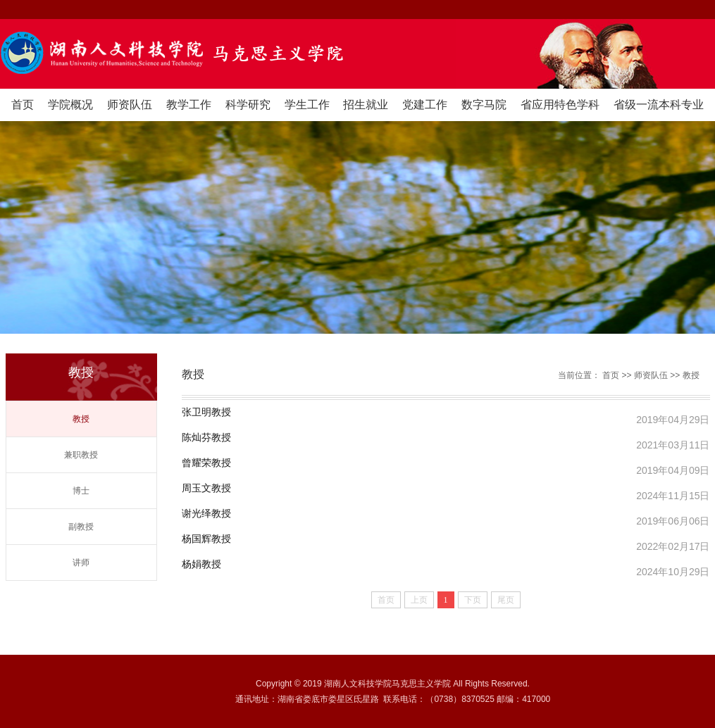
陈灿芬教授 (206, 438)
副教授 (81, 527)
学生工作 (307, 105)
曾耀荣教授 (206, 463)
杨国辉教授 (206, 539)
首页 (23, 105)
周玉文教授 (206, 488)
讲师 (81, 563)
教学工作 (189, 105)
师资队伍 (130, 105)
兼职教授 (81, 455)
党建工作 (425, 105)
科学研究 (248, 105)
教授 (81, 419)
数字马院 (484, 105)
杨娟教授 (201, 564)
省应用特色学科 (560, 105)
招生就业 (366, 105)
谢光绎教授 (206, 514)
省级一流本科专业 (659, 105)
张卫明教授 (206, 412)
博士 (81, 491)
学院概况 (70, 105)
